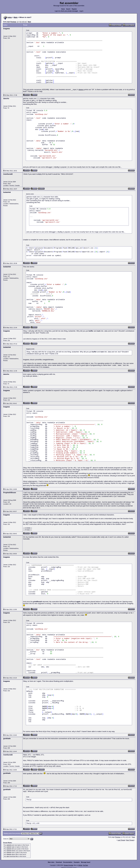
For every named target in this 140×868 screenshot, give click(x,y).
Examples (77, 862)
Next (29, 22)
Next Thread (130, 840)
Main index (51, 862)
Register (74, 9)
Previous (13, 22)
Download (59, 862)
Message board (86, 862)
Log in (81, 11)
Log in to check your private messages (67, 11)
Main (16, 17)
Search (68, 9)
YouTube (85, 865)
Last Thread (121, 840)
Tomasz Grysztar (68, 865)
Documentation (68, 862)
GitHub (80, 865)
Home (63, 9)
